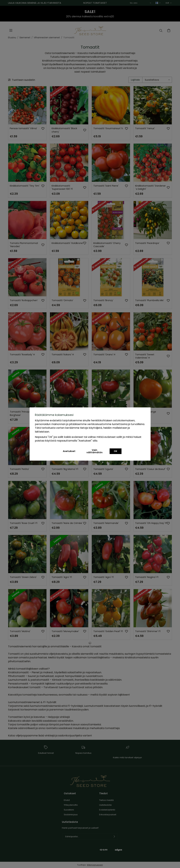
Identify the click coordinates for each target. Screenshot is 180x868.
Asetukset (69, 451)
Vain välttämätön (94, 451)
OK (116, 451)
